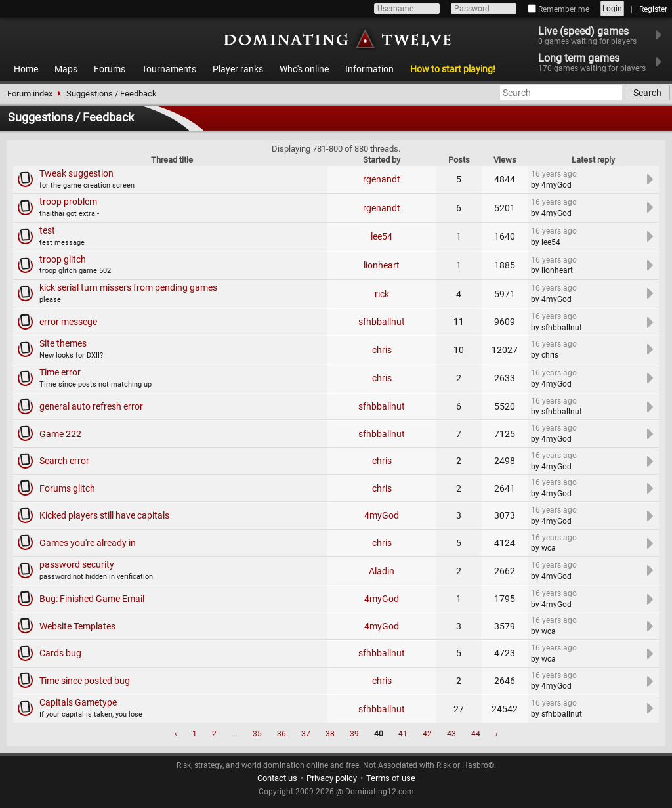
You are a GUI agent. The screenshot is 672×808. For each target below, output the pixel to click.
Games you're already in (88, 543)
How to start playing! (453, 69)
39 (354, 734)
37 (306, 734)
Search (647, 93)
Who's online (304, 69)
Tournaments (169, 69)
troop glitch (63, 259)
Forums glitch (67, 488)
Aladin (382, 571)
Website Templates (77, 626)
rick (382, 294)
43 (451, 734)
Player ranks (238, 69)
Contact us (277, 778)
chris (382, 350)
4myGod (382, 515)
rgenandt (382, 179)
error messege (68, 322)
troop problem (68, 202)
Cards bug (60, 653)
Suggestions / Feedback (112, 94)
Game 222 (60, 434)
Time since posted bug (85, 681)
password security (77, 564)
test (47, 230)
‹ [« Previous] (176, 734)
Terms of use (391, 778)
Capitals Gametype (78, 702)
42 (427, 734)
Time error (60, 372)
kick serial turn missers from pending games (128, 287)
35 (257, 734)
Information (369, 69)
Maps (66, 69)
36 (282, 734)
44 (476, 734)
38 (330, 734)
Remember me (558, 9)
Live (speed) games (596, 35)
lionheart (382, 265)
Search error (64, 461)
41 (403, 734)
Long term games (600, 62)
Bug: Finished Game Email (92, 599)
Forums (110, 69)
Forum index (30, 94)
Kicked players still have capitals (104, 515)
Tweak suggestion (76, 173)
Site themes (63, 343)
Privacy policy (332, 778)
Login (612, 9)
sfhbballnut (382, 322)
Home (26, 69)
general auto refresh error (91, 406)
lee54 (382, 236)
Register (653, 9)
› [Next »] (497, 734)
